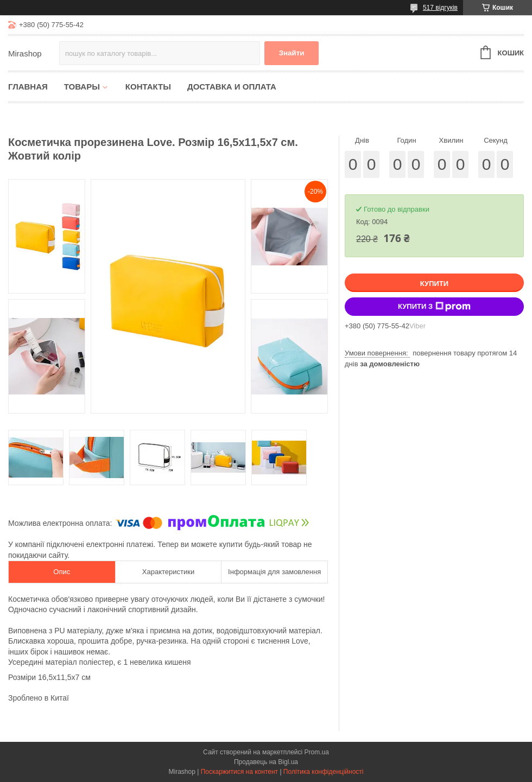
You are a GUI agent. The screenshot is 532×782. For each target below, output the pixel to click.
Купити (434, 284)
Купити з (434, 307)
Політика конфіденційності (324, 772)
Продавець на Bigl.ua (266, 762)
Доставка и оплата (232, 87)
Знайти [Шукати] (292, 53)
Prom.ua (317, 752)
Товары (82, 87)
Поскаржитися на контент (239, 772)
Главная (28, 87)
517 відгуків (440, 8)
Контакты (148, 87)
